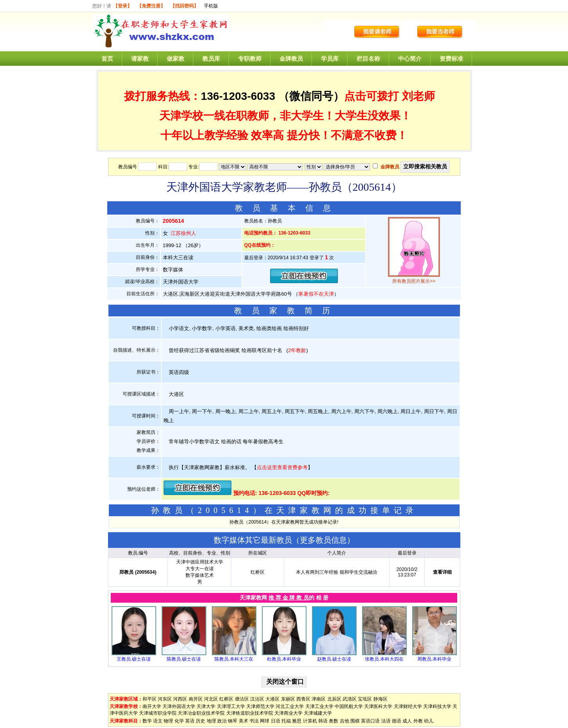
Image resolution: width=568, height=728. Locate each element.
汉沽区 (257, 699)
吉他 (344, 721)
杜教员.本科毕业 (284, 659)
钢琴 (233, 721)
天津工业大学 (319, 706)
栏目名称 (368, 59)
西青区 (303, 699)
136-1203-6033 (238, 96)
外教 (418, 721)
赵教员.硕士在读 (334, 659)
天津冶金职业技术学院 (201, 713)
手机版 (211, 6)
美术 (243, 721)
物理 (168, 721)
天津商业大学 (289, 713)
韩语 (323, 721)
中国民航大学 (349, 706)
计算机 (310, 721)
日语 (276, 721)
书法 (254, 721)
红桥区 (226, 699)
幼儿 (429, 721)
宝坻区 (365, 699)
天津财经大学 (408, 706)
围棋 (355, 721)
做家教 (176, 59)
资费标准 (451, 59)
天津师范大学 (260, 706)
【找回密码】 (184, 6)
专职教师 (250, 59)
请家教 (140, 59)
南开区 (196, 699)
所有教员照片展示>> (414, 281)
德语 (397, 721)
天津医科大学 (378, 706)
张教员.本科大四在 (384, 659)
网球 (265, 721)
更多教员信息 (323, 540)
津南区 (319, 699)
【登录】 (123, 6)
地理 (211, 721)
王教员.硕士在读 (134, 659)
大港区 (272, 699)
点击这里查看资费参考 (282, 467)
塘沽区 (242, 699)
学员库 (330, 59)
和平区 (150, 699)
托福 (286, 721)
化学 (179, 721)
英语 (190, 721)
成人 (407, 721)
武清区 (350, 699)
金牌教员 (291, 59)
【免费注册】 (151, 6)
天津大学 (206, 706)
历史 (200, 721)
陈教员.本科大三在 (234, 659)
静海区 (380, 699)
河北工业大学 (290, 706)
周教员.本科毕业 (434, 659)
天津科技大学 (437, 706)
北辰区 (334, 699)
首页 (107, 59)
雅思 (297, 721)
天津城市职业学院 (158, 713)
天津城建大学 (318, 713)
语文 (158, 721)
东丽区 (288, 699)
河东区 (165, 699)
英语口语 (370, 721)
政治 (222, 721)
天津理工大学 (231, 706)
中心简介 (410, 59)
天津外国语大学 (179, 706)
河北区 (211, 699)
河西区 (180, 699)
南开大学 (152, 706)
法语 (386, 721)
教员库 (211, 59)
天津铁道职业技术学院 (250, 713)
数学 (147, 721)
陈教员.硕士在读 (184, 659)
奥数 (334, 721)
